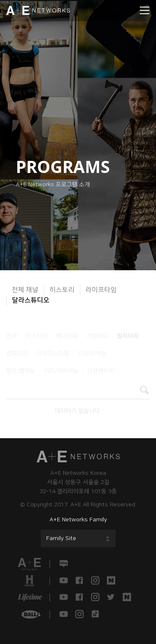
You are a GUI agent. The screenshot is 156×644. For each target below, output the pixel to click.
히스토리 (62, 290)
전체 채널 (25, 290)
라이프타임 (101, 290)
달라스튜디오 (31, 300)
